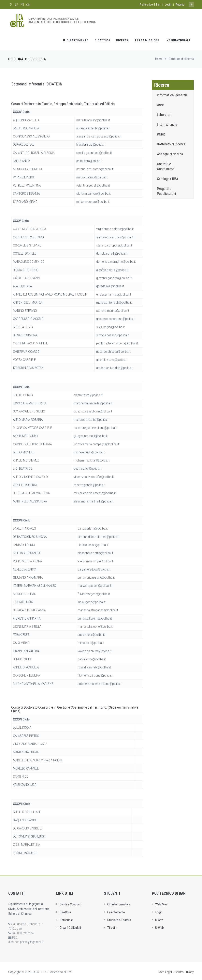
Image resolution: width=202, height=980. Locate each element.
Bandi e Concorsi (71, 903)
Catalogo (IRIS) (167, 177)
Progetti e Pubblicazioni (166, 189)
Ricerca (123, 39)
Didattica (102, 39)
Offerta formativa (119, 903)
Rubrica (180, 5)
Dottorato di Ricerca (171, 143)
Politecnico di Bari (150, 5)
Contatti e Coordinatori (166, 165)
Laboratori (164, 113)
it (191, 5)
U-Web (159, 926)
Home (159, 57)
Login (168, 5)
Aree (160, 103)
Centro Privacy (184, 970)
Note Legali (165, 970)
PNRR (161, 133)
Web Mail (161, 903)
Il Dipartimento (76, 39)
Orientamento (116, 910)
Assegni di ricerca (170, 152)
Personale (66, 918)
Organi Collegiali (70, 926)
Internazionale (178, 39)
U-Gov (159, 918)
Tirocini (112, 926)
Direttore (65, 910)
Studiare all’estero (119, 918)
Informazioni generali (172, 93)
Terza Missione (147, 39)
